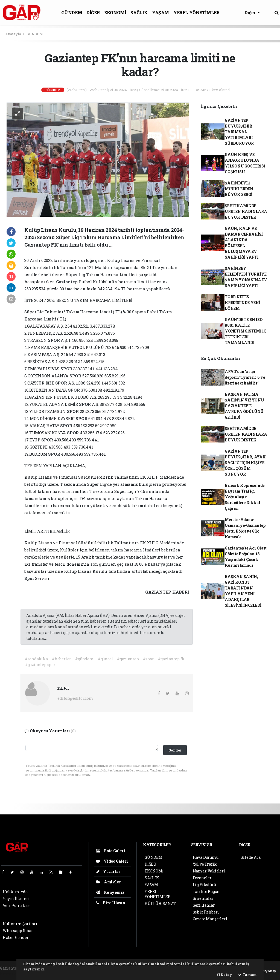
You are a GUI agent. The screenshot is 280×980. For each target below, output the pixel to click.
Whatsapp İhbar (18, 931)
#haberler (62, 659)
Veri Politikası (17, 905)
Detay (225, 975)
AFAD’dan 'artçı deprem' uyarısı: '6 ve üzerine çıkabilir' (245, 377)
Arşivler (108, 882)
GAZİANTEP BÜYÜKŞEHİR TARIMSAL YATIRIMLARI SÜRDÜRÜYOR (239, 132)
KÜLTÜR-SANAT (160, 904)
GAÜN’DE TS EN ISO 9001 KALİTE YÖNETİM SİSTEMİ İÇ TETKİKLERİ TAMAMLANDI (246, 331)
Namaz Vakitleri (209, 871)
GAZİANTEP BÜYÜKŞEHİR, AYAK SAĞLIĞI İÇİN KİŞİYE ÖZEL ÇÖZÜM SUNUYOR (245, 463)
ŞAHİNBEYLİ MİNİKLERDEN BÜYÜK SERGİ (239, 189)
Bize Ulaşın (111, 903)
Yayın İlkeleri (16, 899)
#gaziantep (128, 659)
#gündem (84, 659)
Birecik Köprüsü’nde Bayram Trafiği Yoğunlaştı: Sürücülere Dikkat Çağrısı (245, 497)
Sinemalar (203, 898)
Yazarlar (108, 871)
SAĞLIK (139, 12)
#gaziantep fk (171, 659)
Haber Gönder (16, 937)
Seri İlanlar (204, 905)
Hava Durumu (206, 857)
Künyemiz (110, 892)
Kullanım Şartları (20, 924)
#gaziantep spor (40, 665)
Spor (30, 578)
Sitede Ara (250, 857)
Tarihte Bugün (206, 891)
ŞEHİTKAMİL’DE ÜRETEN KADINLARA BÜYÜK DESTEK (246, 211)
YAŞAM (161, 12)
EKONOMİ (115, 12)
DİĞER (93, 12)
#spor (148, 659)
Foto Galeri (111, 851)
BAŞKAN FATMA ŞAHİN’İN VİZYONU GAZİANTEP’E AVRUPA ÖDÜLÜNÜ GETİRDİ (244, 406)
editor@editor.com (75, 698)
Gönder (175, 750)
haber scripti (12, 974)
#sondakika (36, 659)
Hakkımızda (15, 892)
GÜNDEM (72, 12)
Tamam (247, 975)
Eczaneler (202, 878)
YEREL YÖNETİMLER (197, 12)
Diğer (251, 12)
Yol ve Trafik (205, 864)
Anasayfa (13, 34)
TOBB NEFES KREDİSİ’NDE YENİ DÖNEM (243, 303)
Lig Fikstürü (204, 885)
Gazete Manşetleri (210, 919)
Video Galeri (112, 861)
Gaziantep (67, 282)
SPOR (54, 340)
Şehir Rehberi (206, 912)
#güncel (106, 659)
